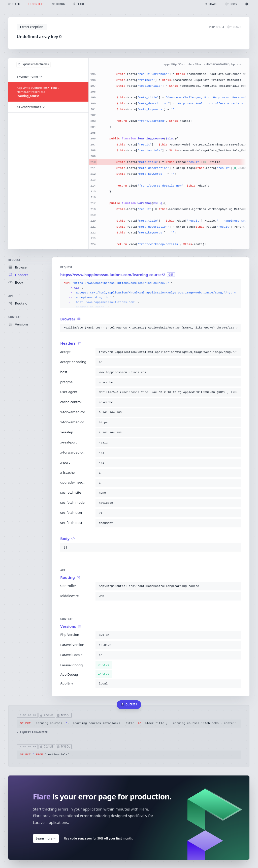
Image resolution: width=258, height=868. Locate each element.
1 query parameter (33, 732)
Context (14, 317)
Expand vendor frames (34, 64)
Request (14, 260)
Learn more (46, 838)
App (11, 296)
